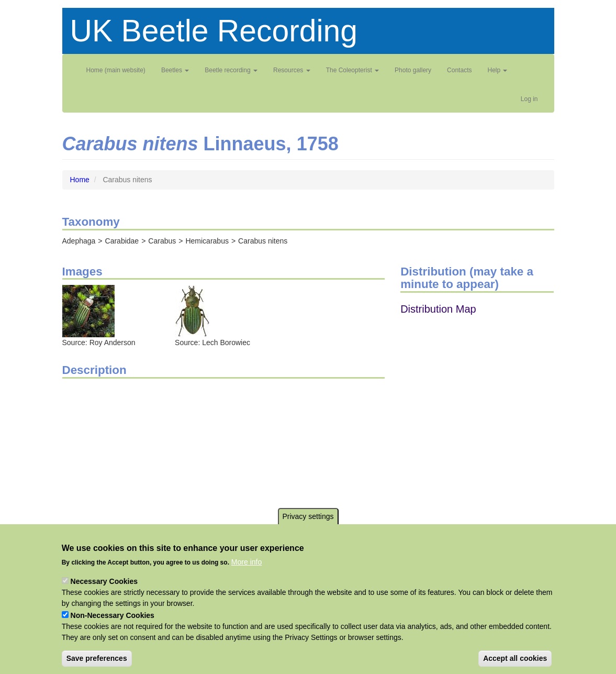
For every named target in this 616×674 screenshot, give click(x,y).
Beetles (175, 70)
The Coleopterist (352, 70)
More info (247, 562)
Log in (529, 99)
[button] (88, 311)
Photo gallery (413, 70)
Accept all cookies (515, 658)
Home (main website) (116, 70)
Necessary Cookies (104, 581)
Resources (292, 70)
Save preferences (97, 658)
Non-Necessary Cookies (113, 615)
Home (80, 180)
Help (497, 70)
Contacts (459, 70)
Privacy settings (308, 516)
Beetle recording (231, 70)
